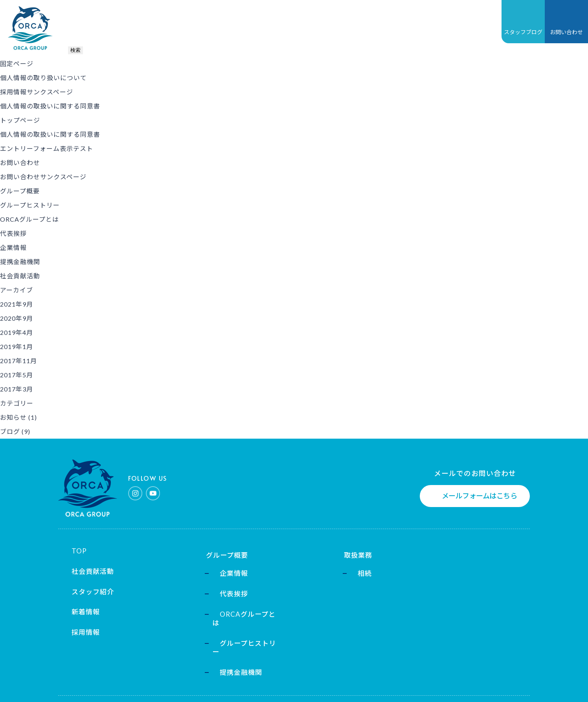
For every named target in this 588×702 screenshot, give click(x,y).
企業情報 (13, 247)
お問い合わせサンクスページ (43, 177)
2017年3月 (17, 389)
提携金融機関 (20, 262)
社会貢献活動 (330, 21)
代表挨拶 (13, 233)
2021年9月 (17, 304)
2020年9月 (17, 318)
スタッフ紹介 (87, 590)
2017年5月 (17, 375)
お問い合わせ (20, 163)
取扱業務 (318, 550)
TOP (86, 21)
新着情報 (237, 21)
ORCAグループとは (29, 219)
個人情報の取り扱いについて (43, 78)
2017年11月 (18, 361)
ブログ (10, 431)
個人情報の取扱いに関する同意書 (50, 106)
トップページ (20, 120)
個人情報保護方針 (83, 685)
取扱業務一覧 (187, 21)
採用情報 (280, 21)
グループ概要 (130, 21)
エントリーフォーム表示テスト (47, 148)
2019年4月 (17, 332)
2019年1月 (17, 346)
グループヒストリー (30, 205)
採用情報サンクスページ (37, 92)
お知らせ (13, 417)
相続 (322, 570)
